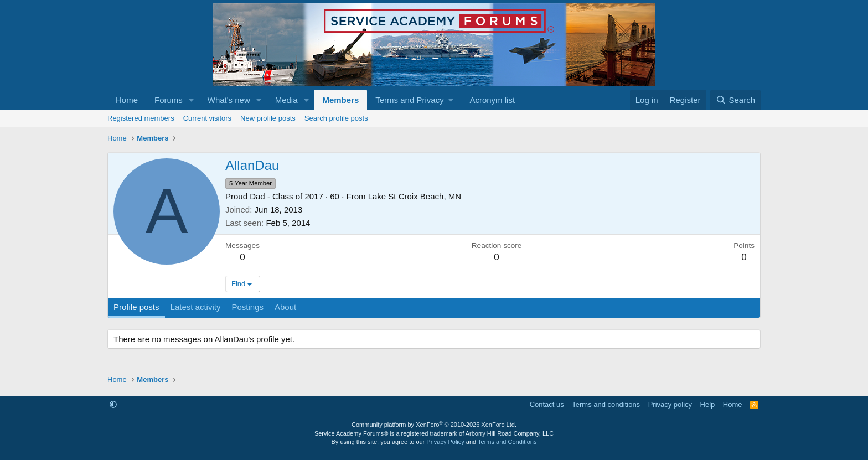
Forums (169, 100)
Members (340, 100)
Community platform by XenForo (434, 425)
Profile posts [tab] (136, 307)
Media (286, 100)
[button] (192, 100)
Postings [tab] (247, 307)
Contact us (547, 404)
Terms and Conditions (507, 442)
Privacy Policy (445, 442)
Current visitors (207, 118)
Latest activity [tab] (196, 307)
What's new (229, 100)
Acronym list (492, 100)
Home (127, 100)
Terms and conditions (606, 404)
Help (708, 404)
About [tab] (285, 307)
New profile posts (268, 118)
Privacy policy (670, 404)
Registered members (141, 118)
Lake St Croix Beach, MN (415, 196)
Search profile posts (336, 118)
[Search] (735, 100)
